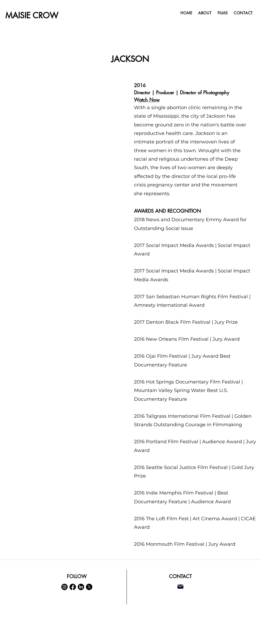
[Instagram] (64, 587)
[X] (89, 587)
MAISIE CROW (32, 15)
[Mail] (180, 587)
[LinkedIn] (81, 587)
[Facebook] (73, 587)
